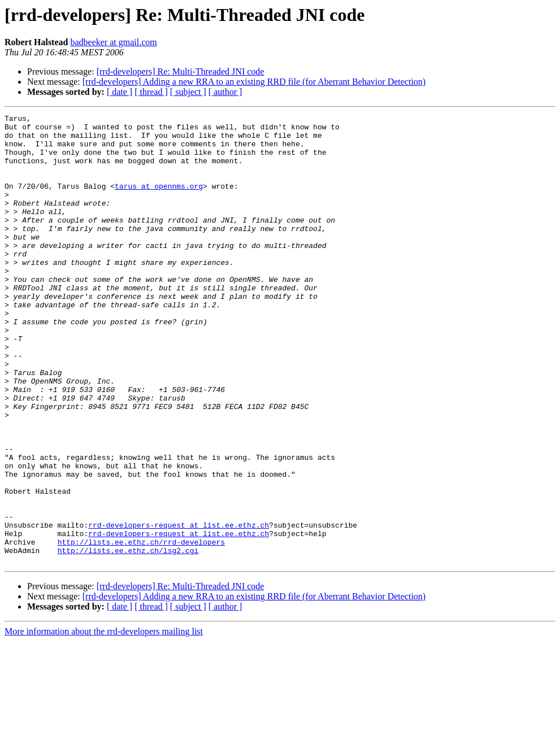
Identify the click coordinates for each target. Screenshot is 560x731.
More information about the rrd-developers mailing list (104, 721)
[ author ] (225, 92)
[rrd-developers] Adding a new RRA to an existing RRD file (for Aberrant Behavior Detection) (254, 82)
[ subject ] (188, 92)
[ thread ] (151, 92)
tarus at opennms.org (159, 201)
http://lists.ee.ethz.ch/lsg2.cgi (128, 638)
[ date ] (120, 92)
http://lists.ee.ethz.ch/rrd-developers (141, 628)
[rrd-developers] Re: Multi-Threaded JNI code (181, 71)
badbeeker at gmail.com (113, 42)
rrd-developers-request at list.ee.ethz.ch (179, 608)
